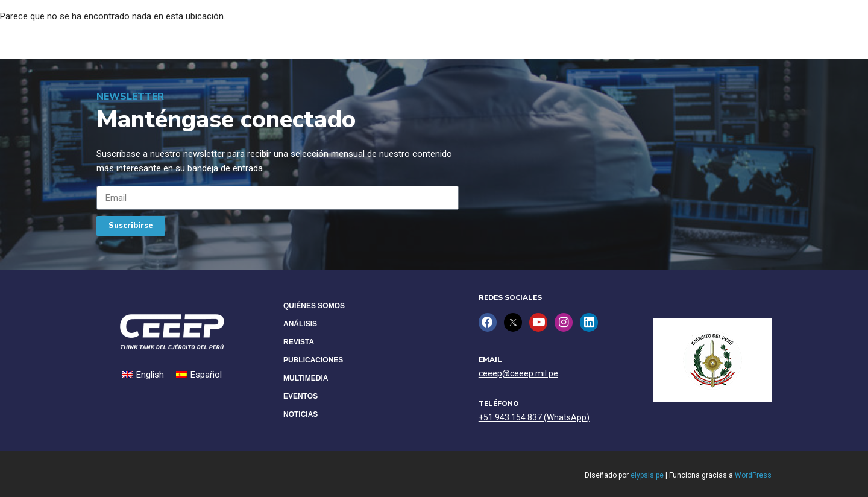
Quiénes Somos (314, 306)
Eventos (300, 396)
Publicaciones (313, 360)
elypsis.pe (647, 475)
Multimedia (306, 378)
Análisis (300, 324)
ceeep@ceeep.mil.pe (518, 373)
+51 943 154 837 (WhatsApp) (534, 417)
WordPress (753, 475)
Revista (299, 342)
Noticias (300, 414)
